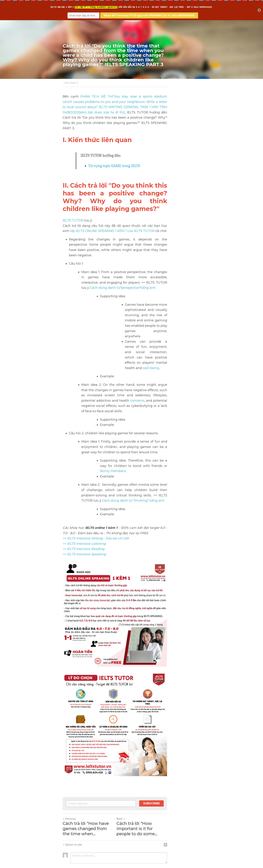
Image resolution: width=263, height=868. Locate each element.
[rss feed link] (199, 829)
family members (145, 400)
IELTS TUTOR (73, 202)
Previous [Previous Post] (69, 808)
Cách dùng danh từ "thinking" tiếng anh (143, 424)
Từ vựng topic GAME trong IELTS (115, 155)
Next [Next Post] (137, 808)
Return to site (73, 829)
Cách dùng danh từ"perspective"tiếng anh (135, 259)
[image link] (132, 697)
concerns (154, 340)
